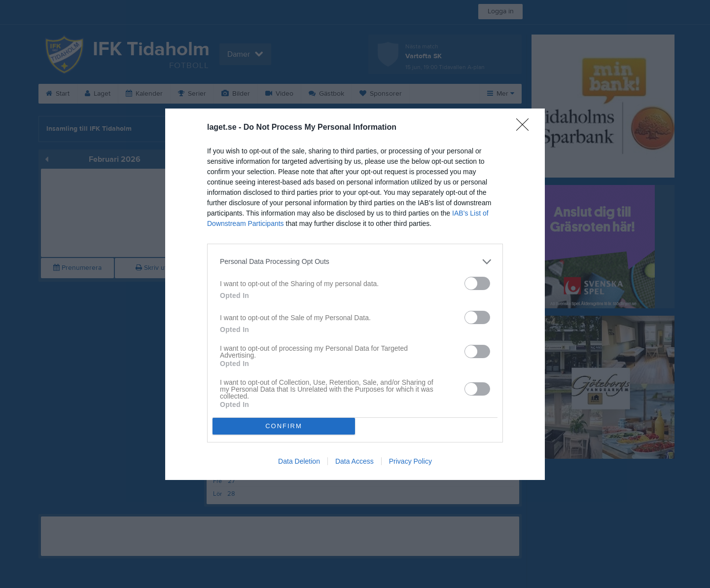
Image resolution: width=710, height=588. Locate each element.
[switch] (477, 283)
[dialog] (355, 294)
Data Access (355, 461)
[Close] (526, 128)
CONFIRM (284, 426)
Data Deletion (299, 461)
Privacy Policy (410, 461)
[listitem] (355, 262)
